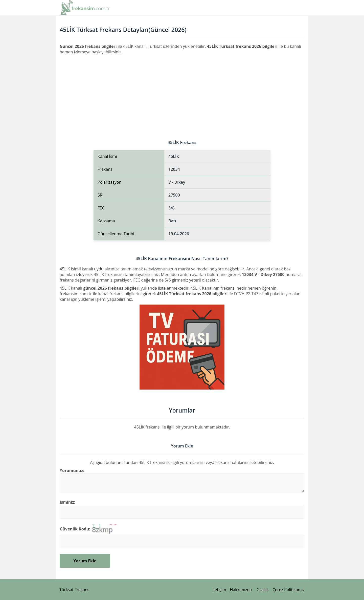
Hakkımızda (241, 590)
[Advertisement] (182, 93)
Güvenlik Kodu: (75, 529)
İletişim (219, 590)
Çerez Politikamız (289, 590)
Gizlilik (263, 590)
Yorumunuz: (72, 470)
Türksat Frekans (74, 590)
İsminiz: (67, 502)
